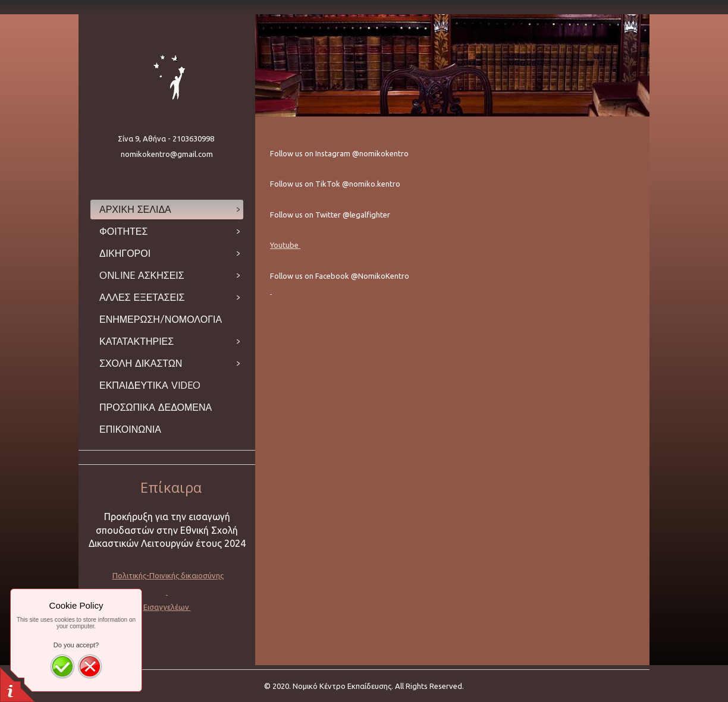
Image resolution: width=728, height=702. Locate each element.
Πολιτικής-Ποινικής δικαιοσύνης (168, 575)
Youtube (285, 245)
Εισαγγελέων (167, 607)
